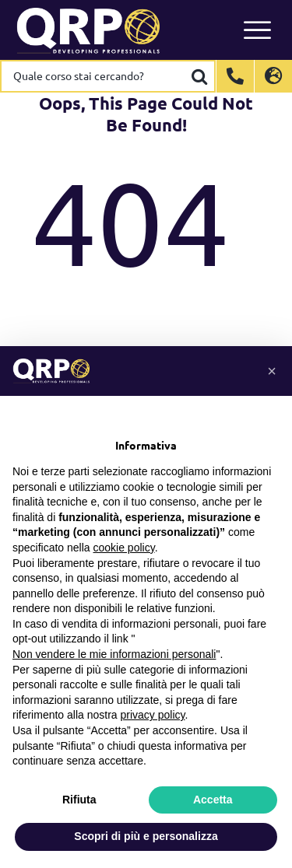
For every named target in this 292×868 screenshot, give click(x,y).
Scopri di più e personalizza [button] (146, 836)
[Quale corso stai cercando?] (94, 76)
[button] (272, 371)
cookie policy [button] (124, 548)
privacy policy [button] (153, 715)
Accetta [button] (213, 800)
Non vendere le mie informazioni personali (114, 654)
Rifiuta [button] (79, 800)
